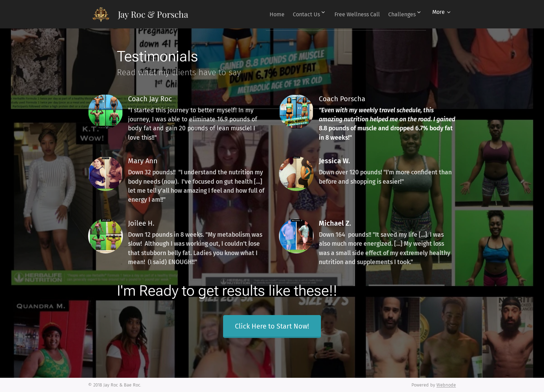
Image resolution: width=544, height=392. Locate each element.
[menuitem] (265, 14)
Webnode (446, 385)
